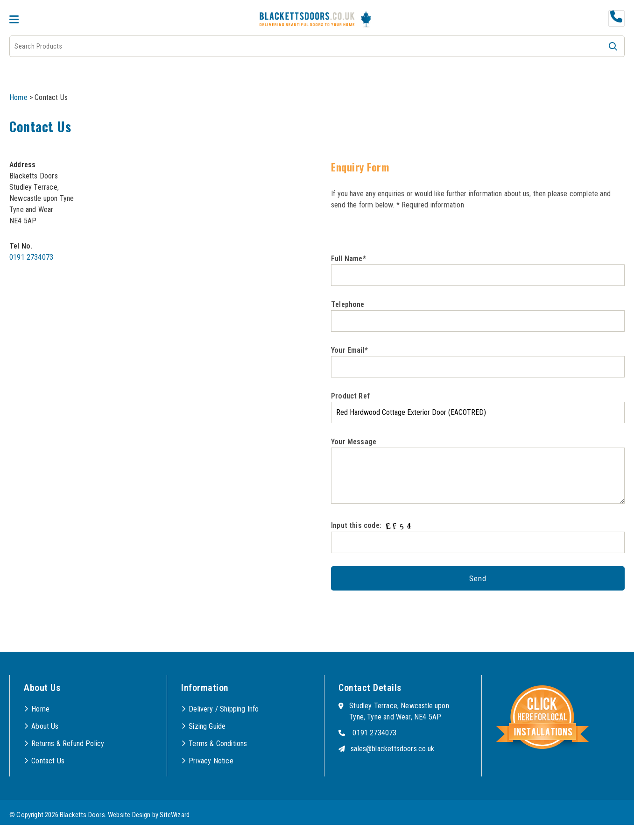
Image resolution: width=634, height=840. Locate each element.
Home (18, 97)
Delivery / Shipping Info (224, 709)
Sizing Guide (207, 726)
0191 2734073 (31, 257)
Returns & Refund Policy (68, 744)
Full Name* (478, 270)
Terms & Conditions (218, 744)
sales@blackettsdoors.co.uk (392, 749)
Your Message (478, 470)
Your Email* (478, 362)
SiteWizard (175, 815)
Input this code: (478, 537)
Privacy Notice (211, 761)
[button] (613, 46)
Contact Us (48, 761)
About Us (45, 726)
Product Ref (478, 407)
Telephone (478, 316)
